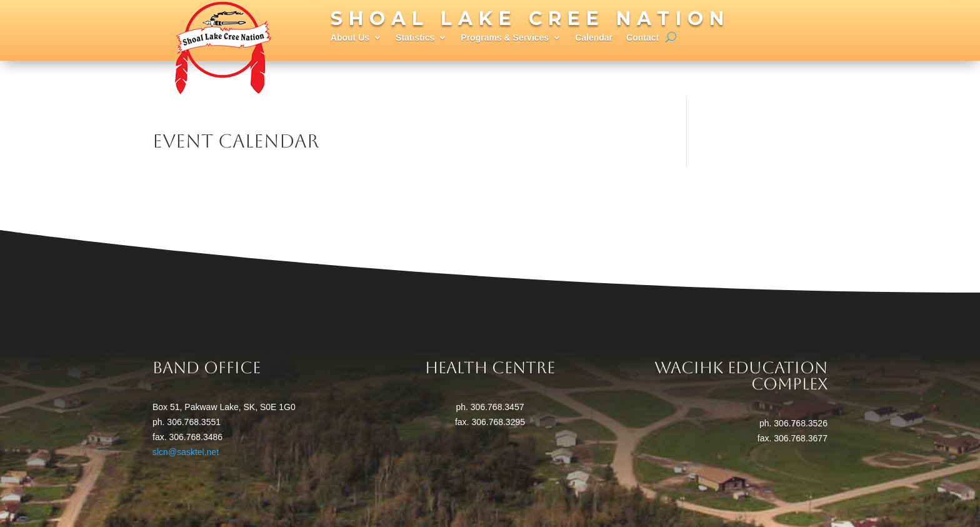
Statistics (415, 38)
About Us (350, 38)
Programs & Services (505, 38)
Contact (642, 38)
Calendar (594, 38)
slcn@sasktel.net (186, 452)
